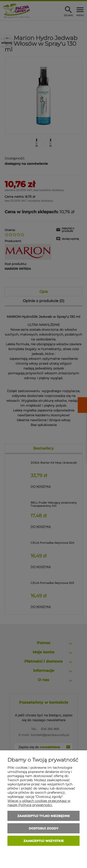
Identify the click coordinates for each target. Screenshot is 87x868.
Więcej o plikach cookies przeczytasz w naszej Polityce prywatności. (39, 803)
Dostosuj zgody (44, 828)
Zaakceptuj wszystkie (44, 841)
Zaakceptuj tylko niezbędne (44, 816)
